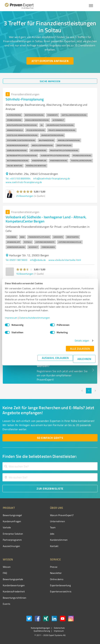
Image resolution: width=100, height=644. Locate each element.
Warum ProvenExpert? (62, 515)
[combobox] (50, 466)
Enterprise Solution (13, 534)
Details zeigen (82, 340)
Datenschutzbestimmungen (35, 318)
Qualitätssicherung (42, 631)
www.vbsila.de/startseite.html (65, 260)
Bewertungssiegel (12, 515)
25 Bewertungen (25, 196)
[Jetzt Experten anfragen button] (50, 61)
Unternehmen (57, 521)
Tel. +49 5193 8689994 (18, 178)
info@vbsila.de (38, 260)
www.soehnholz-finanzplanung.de (24, 182)
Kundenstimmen (59, 540)
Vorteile (7, 527)
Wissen (7, 567)
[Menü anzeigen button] (91, 6)
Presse (54, 567)
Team (53, 527)
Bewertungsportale (13, 579)
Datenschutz (59, 628)
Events (7, 604)
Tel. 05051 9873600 (16, 260)
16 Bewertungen (25, 274)
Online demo (57, 579)
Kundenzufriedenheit (14, 591)
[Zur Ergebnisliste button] (50, 489)
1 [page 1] (89, 391)
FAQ (5, 573)
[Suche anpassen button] (50, 81)
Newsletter (56, 573)
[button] (24, 192)
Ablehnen (84, 359)
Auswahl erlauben (55, 358)
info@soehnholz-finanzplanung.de (52, 178)
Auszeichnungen (11, 546)
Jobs (52, 534)
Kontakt (54, 546)
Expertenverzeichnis (61, 591)
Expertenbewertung (60, 585)
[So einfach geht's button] (50, 438)
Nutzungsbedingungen (40, 628)
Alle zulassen (80, 349)
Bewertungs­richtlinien (15, 598)
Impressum (11, 318)
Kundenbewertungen (14, 585)
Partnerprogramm (12, 540)
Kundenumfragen (12, 521)
